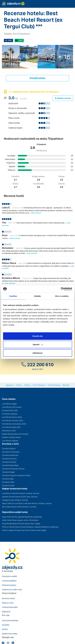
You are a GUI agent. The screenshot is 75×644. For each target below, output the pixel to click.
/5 (10, 40)
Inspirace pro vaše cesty (12, 589)
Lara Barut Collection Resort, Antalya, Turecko (21, 493)
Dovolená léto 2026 (10, 410)
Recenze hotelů (8, 598)
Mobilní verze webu (10, 634)
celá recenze (36, 213)
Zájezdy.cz (10, 385)
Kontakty (6, 625)
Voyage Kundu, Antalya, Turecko (15, 500)
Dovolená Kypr (8, 479)
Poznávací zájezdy (9, 414)
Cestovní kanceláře (10, 607)
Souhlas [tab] (13, 296)
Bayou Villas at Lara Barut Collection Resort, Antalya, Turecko (27, 503)
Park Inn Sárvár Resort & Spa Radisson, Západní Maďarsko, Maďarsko (30, 527)
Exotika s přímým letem (11, 437)
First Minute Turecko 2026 (12, 420)
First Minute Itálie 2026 (11, 427)
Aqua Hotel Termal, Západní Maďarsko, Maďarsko (22, 517)
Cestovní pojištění (9, 581)
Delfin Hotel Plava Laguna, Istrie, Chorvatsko (20, 520)
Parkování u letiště (9, 576)
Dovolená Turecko (9, 459)
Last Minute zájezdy (10, 441)
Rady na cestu (8, 603)
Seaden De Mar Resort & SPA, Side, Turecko (20, 497)
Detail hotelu (37, 78)
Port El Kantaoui (39, 385)
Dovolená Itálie (8, 482)
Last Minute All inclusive (12, 407)
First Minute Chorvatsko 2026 (14, 424)
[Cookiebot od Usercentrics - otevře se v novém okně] (61, 289)
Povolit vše (37, 336)
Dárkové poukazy (9, 585)
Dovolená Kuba (8, 485)
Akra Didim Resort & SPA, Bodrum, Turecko (19, 507)
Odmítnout (38, 353)
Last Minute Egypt (9, 404)
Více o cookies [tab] (62, 296)
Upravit (38, 344)
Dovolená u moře (9, 431)
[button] (13, 10)
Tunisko (27, 385)
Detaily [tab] (38, 296)
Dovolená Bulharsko (10, 455)
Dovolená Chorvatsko (11, 452)
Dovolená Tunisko (9, 462)
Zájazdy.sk (6, 612)
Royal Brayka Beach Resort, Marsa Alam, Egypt (21, 524)
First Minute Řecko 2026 (12, 417)
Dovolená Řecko (9, 449)
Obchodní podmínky (10, 620)
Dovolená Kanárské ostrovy (13, 469)
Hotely (19, 385)
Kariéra (5, 629)
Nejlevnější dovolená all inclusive (15, 434)
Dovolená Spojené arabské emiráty (16, 475)
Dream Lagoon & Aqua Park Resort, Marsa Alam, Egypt (24, 530)
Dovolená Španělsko (10, 465)
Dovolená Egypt (8, 472)
